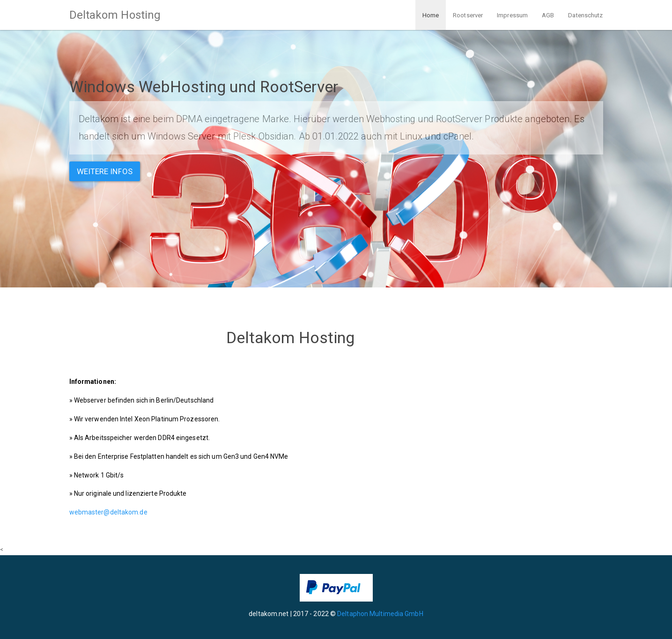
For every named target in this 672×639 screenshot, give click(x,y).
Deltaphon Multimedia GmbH (380, 614)
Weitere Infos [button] (105, 171)
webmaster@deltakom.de (108, 512)
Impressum (512, 15)
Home (431, 15)
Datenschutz (585, 15)
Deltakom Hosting (115, 15)
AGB (548, 15)
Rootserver (468, 15)
